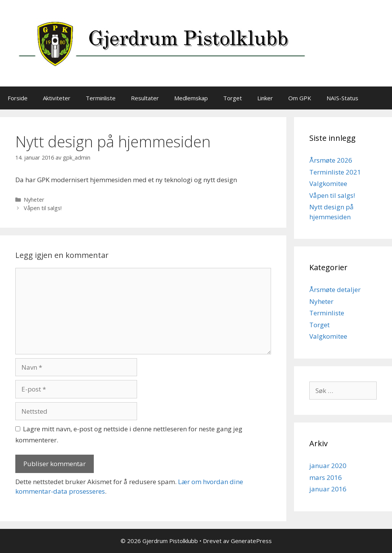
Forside (18, 98)
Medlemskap (191, 98)
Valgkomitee (328, 184)
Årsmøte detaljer (335, 290)
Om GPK (300, 98)
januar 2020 (328, 466)
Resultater (145, 98)
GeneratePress (251, 541)
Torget (233, 98)
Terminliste (101, 98)
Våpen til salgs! (43, 208)
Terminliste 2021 (335, 172)
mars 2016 (326, 477)
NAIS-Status (342, 98)
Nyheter (34, 200)
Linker (265, 98)
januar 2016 (328, 489)
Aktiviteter (57, 98)
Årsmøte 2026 (331, 160)
